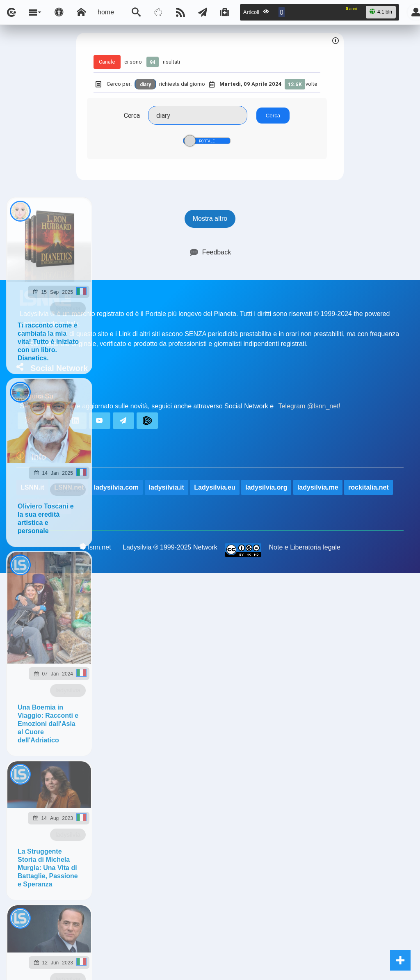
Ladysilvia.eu (215, 487)
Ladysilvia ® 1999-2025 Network (170, 547)
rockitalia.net (369, 487)
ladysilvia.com (116, 487)
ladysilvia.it (167, 487)
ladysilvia (68, 308)
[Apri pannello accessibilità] (59, 12)
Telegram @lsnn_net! (309, 406)
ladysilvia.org (266, 487)
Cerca (132, 115)
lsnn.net (95, 547)
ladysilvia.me (318, 487)
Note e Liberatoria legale (305, 547)
